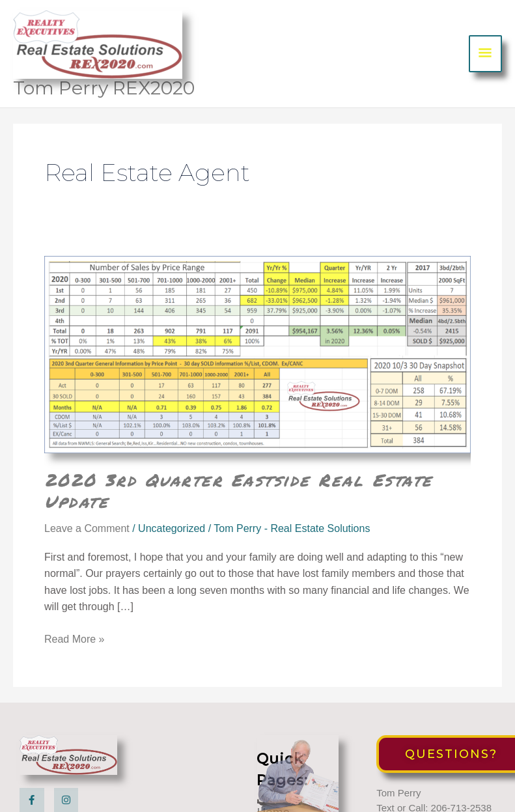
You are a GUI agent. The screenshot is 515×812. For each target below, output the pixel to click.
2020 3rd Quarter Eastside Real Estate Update (239, 491)
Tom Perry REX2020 (104, 88)
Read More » (75, 639)
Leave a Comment (87, 528)
